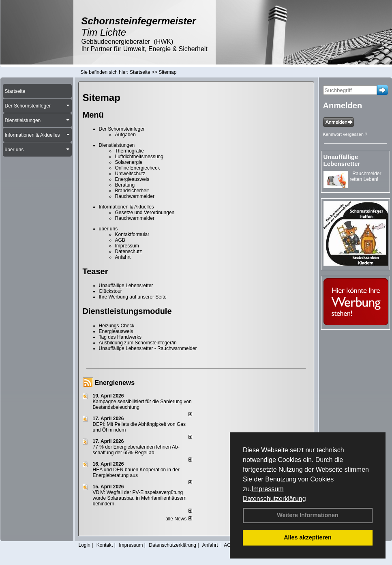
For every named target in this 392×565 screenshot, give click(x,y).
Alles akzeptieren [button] (308, 537)
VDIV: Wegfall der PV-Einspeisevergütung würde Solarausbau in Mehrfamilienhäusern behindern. (140, 498)
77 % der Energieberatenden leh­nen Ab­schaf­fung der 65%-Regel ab (136, 450)
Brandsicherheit (132, 191)
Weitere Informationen (308, 515)
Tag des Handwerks (120, 337)
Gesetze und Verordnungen (145, 213)
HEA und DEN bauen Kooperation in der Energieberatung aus (136, 473)
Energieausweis (132, 179)
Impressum (267, 489)
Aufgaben (125, 135)
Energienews (115, 383)
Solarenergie (129, 162)
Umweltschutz (130, 174)
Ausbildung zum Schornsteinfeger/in (138, 343)
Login (85, 545)
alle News (179, 519)
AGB (120, 240)
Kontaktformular (132, 234)
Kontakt (105, 545)
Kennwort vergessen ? (345, 134)
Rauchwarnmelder (135, 196)
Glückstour (110, 291)
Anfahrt (123, 257)
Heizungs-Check (117, 326)
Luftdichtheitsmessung (139, 157)
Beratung (125, 185)
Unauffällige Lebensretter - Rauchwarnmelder (148, 348)
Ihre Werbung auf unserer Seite (133, 297)
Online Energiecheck (138, 168)
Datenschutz (129, 251)
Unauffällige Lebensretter (126, 286)
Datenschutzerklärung (274, 499)
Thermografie (130, 151)
